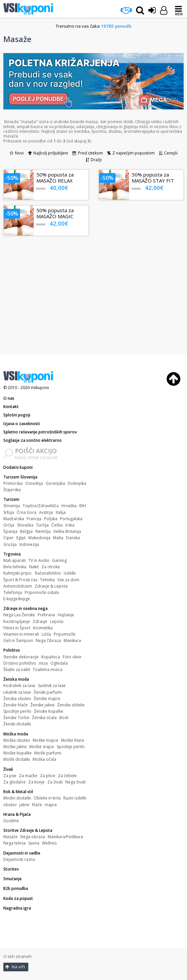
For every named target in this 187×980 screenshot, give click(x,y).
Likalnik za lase (17, 692)
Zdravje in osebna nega (25, 608)
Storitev (11, 869)
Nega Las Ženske (19, 615)
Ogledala (59, 663)
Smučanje (12, 879)
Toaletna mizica (47, 670)
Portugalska (71, 519)
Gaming (59, 560)
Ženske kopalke (49, 711)
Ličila (46, 634)
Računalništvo (48, 573)
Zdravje (40, 621)
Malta (58, 538)
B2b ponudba (16, 888)
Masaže (10, 837)
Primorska (13, 483)
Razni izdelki (75, 798)
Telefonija (13, 592)
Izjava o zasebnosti (22, 424)
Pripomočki (64, 634)
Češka (57, 525)
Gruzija (10, 544)
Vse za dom (68, 580)
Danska (73, 538)
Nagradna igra (17, 908)
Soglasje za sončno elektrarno (32, 440)
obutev (10, 805)
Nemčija (43, 531)
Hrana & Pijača (17, 814)
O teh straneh (17, 956)
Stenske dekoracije (21, 657)
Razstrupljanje (17, 621)
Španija (10, 531)
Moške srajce (42, 747)
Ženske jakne (42, 705)
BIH (83, 506)
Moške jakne (15, 747)
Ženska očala (44, 718)
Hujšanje (66, 615)
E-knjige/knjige (17, 599)
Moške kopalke (17, 753)
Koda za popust (18, 898)
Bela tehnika (15, 567)
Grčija (9, 525)
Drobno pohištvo (20, 663)
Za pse (10, 776)
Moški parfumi (48, 753)
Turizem (11, 499)
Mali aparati (14, 560)
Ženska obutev (17, 699)
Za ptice (48, 776)
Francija (34, 519)
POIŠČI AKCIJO (36, 451)
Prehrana (46, 615)
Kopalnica (51, 657)
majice (51, 805)
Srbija (9, 512)
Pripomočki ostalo (42, 592)
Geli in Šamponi (18, 640)
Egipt (21, 538)
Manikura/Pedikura (65, 837)
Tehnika (47, 580)
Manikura (72, 640)
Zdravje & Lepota (51, 586)
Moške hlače (73, 740)
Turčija (42, 525)
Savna (34, 843)
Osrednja (34, 483)
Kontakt (11, 407)
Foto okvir (72, 657)
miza (43, 663)
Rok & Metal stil (18, 792)
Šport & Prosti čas (20, 580)
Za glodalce (14, 782)
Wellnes (49, 843)
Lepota (57, 621)
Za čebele (67, 776)
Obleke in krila (47, 798)
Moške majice (45, 740)
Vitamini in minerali (21, 634)
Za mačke (28, 776)
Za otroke (51, 567)
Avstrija (46, 512)
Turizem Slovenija (20, 477)
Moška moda (16, 734)
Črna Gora (26, 512)
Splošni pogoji (17, 415)
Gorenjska (55, 483)
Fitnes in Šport (17, 628)
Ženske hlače (15, 705)
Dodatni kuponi (18, 467)
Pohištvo (12, 650)
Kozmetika (43, 628)
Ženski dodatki (17, 724)
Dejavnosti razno (19, 859)
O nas (9, 398)
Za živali (55, 782)
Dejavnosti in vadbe (22, 853)
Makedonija (39, 538)
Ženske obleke (71, 705)
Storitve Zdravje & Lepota (28, 830)
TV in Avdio (39, 560)
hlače (37, 805)
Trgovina (12, 554)
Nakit (34, 567)
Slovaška (25, 525)
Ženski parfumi (48, 692)
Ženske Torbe (16, 718)
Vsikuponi (40, 388)
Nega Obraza (48, 640)
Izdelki (70, 573)
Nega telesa (14, 843)
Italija (61, 512)
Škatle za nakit (17, 670)
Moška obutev (17, 740)
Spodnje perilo (17, 711)
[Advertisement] (94, 298)
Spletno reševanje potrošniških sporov (40, 432)
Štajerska (12, 490)
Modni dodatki (17, 798)
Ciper (8, 538)
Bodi (64, 718)
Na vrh (15, 967)
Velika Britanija (67, 531)
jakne (24, 805)
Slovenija (12, 506)
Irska (70, 525)
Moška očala (44, 759)
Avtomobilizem (18, 586)
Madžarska (14, 519)
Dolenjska (77, 483)
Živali (8, 769)
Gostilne (11, 821)
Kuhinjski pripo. (18, 573)
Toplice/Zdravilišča (41, 506)
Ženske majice (47, 699)
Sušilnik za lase (52, 686)
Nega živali (75, 782)
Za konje (36, 782)
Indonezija (29, 544)
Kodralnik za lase (19, 686)
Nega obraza (33, 837)
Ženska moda (16, 679)
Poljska (51, 519)
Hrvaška (69, 506)
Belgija (26, 531)
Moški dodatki (17, 759)
